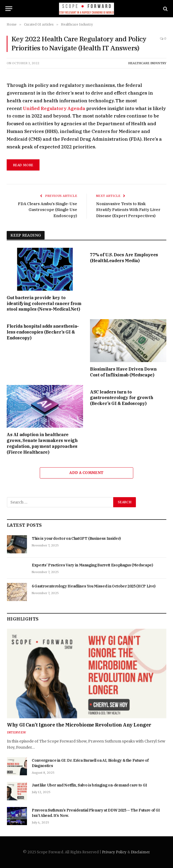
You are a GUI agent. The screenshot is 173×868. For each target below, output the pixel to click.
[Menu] (9, 9)
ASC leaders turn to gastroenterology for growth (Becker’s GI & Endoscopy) (121, 398)
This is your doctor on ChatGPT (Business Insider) (76, 538)
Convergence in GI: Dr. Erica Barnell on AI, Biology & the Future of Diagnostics (90, 763)
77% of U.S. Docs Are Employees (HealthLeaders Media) (124, 258)
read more (23, 165)
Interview (16, 732)
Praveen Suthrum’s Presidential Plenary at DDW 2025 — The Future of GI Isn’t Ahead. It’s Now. (96, 813)
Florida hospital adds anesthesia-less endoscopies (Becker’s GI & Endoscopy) (43, 332)
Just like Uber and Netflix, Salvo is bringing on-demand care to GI (89, 785)
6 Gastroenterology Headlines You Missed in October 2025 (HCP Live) (94, 586)
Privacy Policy (114, 852)
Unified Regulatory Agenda (54, 108)
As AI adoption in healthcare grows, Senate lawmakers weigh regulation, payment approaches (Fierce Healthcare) (42, 443)
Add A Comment (86, 473)
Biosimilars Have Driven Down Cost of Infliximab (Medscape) (123, 372)
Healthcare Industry (147, 63)
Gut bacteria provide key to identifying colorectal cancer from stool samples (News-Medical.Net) (44, 303)
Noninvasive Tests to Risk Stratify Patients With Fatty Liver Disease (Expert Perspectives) (128, 210)
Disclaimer (140, 852)
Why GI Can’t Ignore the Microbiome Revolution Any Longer (79, 725)
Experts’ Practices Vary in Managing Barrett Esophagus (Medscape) (93, 565)
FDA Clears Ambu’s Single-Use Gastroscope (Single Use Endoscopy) (48, 210)
